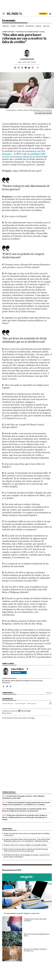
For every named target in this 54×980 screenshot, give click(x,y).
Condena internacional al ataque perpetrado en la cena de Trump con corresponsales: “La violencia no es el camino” (26, 803)
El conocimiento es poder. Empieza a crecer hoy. (22, 913)
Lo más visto (7, 829)
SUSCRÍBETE (43, 14)
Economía (9, 21)
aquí (33, 718)
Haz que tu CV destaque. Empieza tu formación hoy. (35, 950)
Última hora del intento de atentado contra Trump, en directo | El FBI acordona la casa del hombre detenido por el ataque (25, 817)
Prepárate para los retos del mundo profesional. (35, 920)
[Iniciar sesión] (50, 14)
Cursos (27, 877)
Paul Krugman (32, 703)
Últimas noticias (9, 792)
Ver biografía (19, 672)
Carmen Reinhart (8, 703)
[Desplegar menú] (4, 14)
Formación (21, 26)
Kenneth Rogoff (20, 703)
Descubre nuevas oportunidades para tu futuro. (37, 935)
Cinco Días (46, 26)
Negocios (39, 26)
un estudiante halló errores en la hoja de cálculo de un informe (24, 155)
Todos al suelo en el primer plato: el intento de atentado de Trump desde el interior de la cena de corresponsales (26, 850)
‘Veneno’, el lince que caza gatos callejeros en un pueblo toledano (25, 845)
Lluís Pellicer (27, 59)
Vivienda (13, 26)
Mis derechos (30, 26)
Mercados (6, 26)
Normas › (49, 693)
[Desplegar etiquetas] (50, 703)
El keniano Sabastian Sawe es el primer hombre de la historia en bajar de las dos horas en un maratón (24, 810)
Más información (7, 713)
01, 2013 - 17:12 (29, 62)
